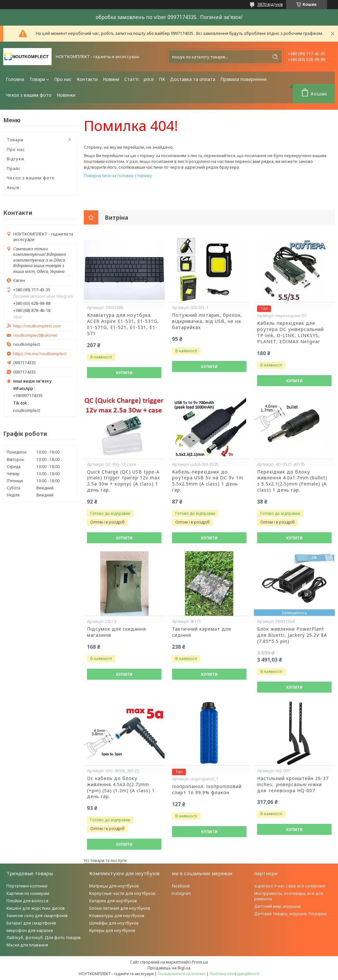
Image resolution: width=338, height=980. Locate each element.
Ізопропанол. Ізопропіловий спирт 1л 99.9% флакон (207, 790)
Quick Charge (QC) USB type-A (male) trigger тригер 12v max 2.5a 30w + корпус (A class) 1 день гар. (123, 481)
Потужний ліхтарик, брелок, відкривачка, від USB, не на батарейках (207, 321)
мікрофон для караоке (30, 930)
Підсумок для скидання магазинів (116, 632)
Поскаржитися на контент (182, 974)
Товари (37, 79)
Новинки (66, 95)
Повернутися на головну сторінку (118, 175)
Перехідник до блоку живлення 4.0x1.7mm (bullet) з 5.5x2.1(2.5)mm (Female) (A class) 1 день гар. (292, 481)
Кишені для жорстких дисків (36, 908)
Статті (131, 79)
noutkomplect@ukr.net (35, 335)
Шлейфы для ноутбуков (114, 923)
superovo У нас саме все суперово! (290, 886)
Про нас (63, 79)
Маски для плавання (27, 945)
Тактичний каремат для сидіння (202, 632)
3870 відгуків (270, 4)
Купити (124, 373)
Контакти (87, 79)
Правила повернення (243, 79)
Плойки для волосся (27, 901)
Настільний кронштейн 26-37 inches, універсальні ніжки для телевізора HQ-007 (293, 785)
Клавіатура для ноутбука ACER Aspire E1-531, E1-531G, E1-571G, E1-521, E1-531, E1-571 (123, 324)
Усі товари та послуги (105, 860)
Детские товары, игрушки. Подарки (290, 914)
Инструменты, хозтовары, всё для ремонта (289, 896)
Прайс (14, 168)
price (149, 79)
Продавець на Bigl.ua (169, 968)
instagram (181, 893)
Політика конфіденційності (235, 974)
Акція (13, 187)
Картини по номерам (28, 893)
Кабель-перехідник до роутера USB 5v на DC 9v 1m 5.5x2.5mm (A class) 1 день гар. (208, 481)
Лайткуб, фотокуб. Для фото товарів (43, 937)
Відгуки (15, 159)
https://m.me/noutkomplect (40, 354)
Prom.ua (200, 962)
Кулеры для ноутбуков (112, 930)
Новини (111, 79)
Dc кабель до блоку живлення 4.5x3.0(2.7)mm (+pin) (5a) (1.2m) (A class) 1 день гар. (121, 788)
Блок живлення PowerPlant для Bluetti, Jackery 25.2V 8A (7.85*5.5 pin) (292, 635)
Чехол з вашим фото (29, 95)
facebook (181, 886)
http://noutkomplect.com (37, 326)
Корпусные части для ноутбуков (122, 893)
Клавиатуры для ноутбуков (117, 915)
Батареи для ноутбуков (113, 901)
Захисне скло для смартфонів (37, 915)
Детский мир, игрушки (277, 906)
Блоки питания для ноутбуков (120, 908)
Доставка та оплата (193, 79)
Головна (15, 79)
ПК (162, 79)
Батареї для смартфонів (31, 923)
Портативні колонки (27, 886)
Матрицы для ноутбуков (114, 886)
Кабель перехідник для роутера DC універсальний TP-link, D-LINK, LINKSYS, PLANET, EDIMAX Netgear (290, 332)
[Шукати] (275, 57)
